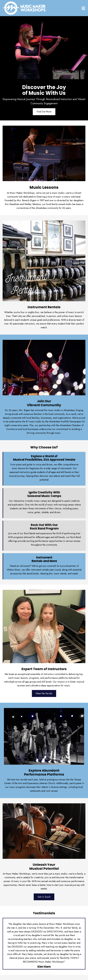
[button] (44, 112)
